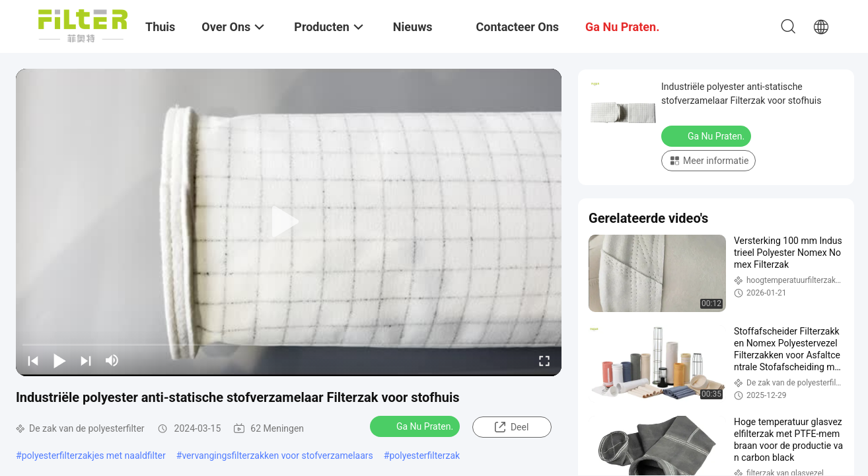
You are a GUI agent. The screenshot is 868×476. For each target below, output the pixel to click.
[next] (86, 360)
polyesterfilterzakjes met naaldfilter (94, 456)
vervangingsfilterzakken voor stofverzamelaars (277, 456)
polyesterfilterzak (424, 456)
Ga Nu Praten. (416, 426)
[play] (289, 222)
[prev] (33, 360)
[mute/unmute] (112, 360)
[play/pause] (59, 360)
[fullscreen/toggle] (544, 360)
